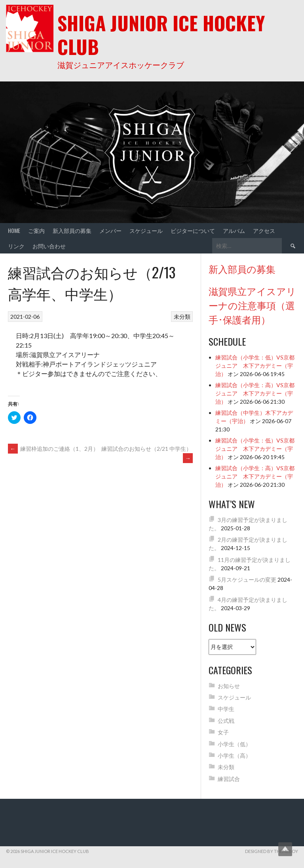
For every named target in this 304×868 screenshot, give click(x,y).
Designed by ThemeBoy (272, 851)
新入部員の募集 (72, 230)
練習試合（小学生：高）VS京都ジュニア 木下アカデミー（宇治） (255, 393)
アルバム (234, 230)
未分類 (182, 317)
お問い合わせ (49, 246)
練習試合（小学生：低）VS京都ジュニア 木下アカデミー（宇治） (255, 366)
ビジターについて (193, 230)
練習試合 (229, 779)
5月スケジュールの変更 (247, 580)
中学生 (226, 709)
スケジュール (146, 230)
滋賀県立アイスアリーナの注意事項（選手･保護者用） (252, 305)
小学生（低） (234, 744)
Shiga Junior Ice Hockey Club (161, 35)
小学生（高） (234, 755)
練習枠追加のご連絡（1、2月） (53, 449)
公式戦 (226, 721)
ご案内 (36, 230)
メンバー (110, 230)
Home (14, 230)
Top (285, 849)
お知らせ (229, 686)
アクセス (264, 230)
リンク (16, 246)
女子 (223, 732)
